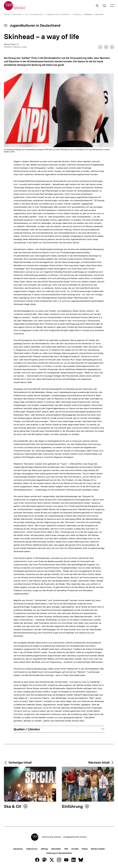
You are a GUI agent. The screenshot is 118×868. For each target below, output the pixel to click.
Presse (85, 849)
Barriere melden (98, 849)
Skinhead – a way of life (94, 14)
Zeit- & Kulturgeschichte (34, 14)
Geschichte (18, 14)
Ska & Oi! (13, 807)
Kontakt (75, 849)
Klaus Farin (11, 44)
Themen (7, 14)
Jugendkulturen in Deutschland (58, 14)
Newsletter (56, 849)
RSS (66, 849)
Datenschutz (32, 849)
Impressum (18, 849)
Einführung (73, 807)
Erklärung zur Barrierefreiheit (59, 853)
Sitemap (44, 849)
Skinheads (77, 14)
